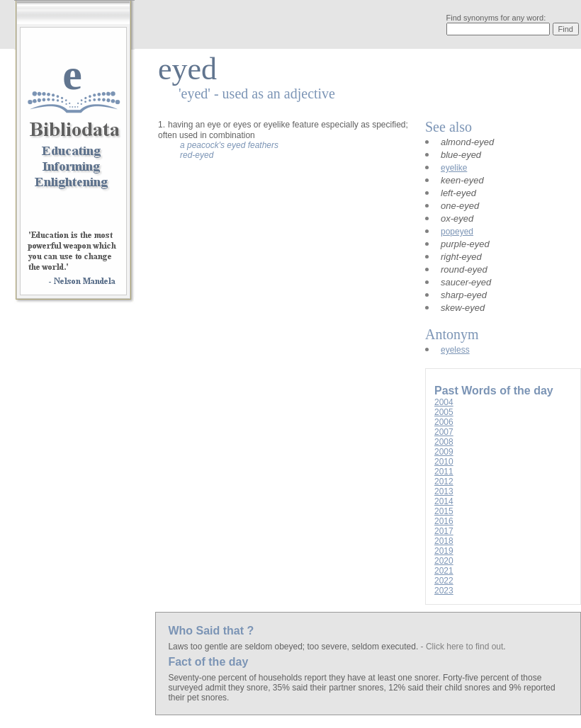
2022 (444, 581)
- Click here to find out (462, 647)
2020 (444, 561)
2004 (444, 402)
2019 (444, 551)
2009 (444, 452)
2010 (444, 462)
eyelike (454, 168)
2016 (444, 521)
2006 (444, 422)
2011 (444, 472)
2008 (444, 442)
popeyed (457, 232)
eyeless (455, 350)
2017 (444, 531)
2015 (444, 511)
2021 (444, 571)
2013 (444, 491)
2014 (444, 501)
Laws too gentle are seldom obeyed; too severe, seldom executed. (294, 647)
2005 (444, 412)
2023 (444, 591)
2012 (444, 482)
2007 (444, 432)
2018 (444, 541)
